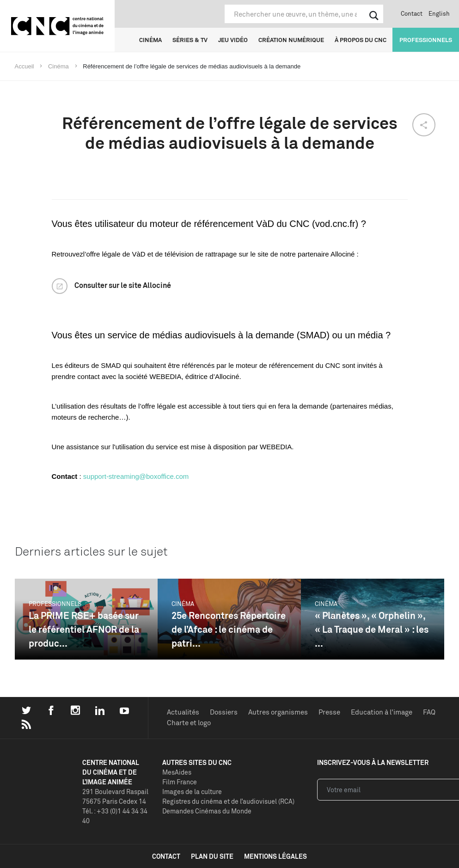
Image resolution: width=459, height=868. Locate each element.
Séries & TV (190, 40)
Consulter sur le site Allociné (123, 285)
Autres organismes (278, 712)
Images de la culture (192, 792)
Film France (180, 782)
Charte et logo (189, 723)
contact (166, 856)
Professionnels (426, 40)
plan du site (212, 856)
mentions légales (275, 856)
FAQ (429, 712)
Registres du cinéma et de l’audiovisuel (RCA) (228, 801)
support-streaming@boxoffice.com (136, 476)
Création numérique (291, 40)
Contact (412, 13)
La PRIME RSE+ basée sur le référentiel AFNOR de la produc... (84, 629)
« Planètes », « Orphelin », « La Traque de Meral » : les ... (372, 629)
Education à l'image (382, 712)
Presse (329, 712)
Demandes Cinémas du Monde (207, 811)
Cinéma (150, 40)
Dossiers (224, 712)
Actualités (183, 712)
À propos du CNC (361, 40)
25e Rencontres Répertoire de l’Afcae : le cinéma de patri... (229, 629)
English (439, 13)
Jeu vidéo (233, 40)
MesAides (177, 772)
